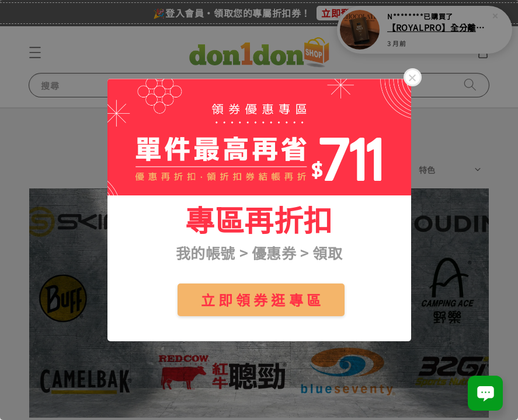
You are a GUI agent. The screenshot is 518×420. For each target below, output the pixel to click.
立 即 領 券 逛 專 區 (261, 300)
